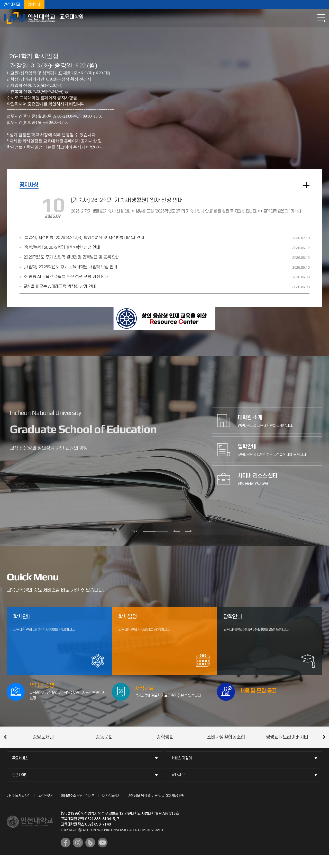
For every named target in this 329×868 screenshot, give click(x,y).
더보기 (306, 185)
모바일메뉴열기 (321, 18)
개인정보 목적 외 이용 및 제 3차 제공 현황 (156, 796)
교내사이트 (180, 775)
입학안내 (34, 5)
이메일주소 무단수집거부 (78, 796)
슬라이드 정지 (182, 531)
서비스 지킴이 (182, 758)
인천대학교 (12, 5)
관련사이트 (20, 775)
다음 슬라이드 (188, 531)
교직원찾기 (46, 796)
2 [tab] (162, 531)
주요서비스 (20, 758)
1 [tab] (149, 531)
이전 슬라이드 (177, 531)
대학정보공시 (111, 796)
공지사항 (29, 185)
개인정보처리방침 (19, 796)
